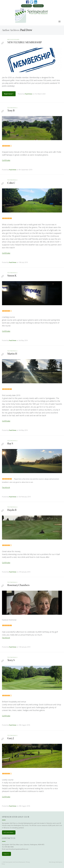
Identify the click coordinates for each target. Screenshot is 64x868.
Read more (9, 94)
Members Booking (26, 6)
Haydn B (12, 510)
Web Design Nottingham (56, 862)
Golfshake (6, 160)
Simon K (12, 276)
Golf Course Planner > (9, 832)
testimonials (12, 108)
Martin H (12, 354)
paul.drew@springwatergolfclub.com (17, 849)
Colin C (11, 183)
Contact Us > (6, 854)
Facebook (6, 487)
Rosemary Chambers (18, 585)
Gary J (11, 738)
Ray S (10, 443)
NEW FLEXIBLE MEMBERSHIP (25, 42)
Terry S (11, 660)
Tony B (11, 111)
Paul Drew (26, 30)
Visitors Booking (38, 6)
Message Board (13, 39)
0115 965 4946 (9, 847)
